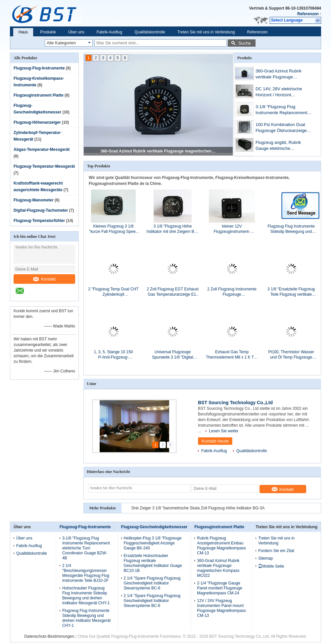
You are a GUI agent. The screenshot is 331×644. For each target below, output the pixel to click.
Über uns (76, 32)
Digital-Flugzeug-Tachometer (41, 210)
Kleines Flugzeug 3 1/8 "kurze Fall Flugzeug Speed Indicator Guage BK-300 (113, 229)
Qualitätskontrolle (150, 32)
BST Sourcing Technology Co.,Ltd (235, 403)
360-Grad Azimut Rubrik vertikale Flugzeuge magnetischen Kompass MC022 (159, 151)
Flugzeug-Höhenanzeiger (37, 122)
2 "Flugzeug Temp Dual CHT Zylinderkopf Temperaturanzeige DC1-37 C (113, 292)
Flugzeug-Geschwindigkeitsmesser (154, 527)
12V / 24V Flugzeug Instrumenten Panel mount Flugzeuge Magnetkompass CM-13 (221, 608)
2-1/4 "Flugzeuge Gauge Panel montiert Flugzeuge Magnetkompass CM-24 (220, 588)
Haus (23, 32)
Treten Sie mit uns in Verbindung (206, 32)
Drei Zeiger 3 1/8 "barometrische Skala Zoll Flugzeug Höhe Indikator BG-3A (198, 508)
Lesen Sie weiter (224, 431)
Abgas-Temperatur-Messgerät (42, 150)
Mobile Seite (271, 566)
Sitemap (265, 558)
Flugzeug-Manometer (34, 200)
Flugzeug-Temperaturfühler (39, 221)
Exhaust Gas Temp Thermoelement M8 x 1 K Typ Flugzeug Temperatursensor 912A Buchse (232, 355)
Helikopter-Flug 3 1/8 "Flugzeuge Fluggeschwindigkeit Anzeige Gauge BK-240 (153, 543)
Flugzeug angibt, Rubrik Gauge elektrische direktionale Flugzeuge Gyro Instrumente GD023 (283, 146)
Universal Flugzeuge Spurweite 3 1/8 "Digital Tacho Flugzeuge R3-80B (173, 355)
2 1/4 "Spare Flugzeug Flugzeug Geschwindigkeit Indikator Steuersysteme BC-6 (152, 583)
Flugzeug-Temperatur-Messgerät (44, 166)
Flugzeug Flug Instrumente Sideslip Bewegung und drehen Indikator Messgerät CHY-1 (291, 229)
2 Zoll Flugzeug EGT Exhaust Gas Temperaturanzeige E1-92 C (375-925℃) (173, 292)
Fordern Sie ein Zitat (276, 551)
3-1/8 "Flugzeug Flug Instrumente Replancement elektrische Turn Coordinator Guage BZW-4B (283, 110)
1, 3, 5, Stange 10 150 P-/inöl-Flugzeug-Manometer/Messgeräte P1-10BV (113, 355)
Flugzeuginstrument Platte (39, 95)
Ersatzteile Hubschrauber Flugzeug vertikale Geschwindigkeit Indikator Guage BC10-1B (153, 563)
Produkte (48, 32)
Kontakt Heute (215, 441)
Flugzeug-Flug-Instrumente (39, 68)
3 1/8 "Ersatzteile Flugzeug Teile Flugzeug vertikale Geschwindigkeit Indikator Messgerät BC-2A (291, 292)
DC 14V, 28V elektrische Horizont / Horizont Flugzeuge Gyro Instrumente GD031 (283, 92)
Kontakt (44, 279)
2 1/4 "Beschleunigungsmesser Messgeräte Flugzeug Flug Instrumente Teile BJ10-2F (86, 573)
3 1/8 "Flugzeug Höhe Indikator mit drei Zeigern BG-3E (173, 229)
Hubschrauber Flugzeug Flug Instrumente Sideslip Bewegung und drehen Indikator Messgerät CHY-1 (86, 596)
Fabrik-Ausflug (109, 32)
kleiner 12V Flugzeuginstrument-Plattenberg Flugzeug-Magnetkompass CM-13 (232, 229)
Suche (245, 43)
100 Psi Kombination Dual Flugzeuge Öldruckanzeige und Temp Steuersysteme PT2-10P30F (281, 128)
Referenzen (308, 14)
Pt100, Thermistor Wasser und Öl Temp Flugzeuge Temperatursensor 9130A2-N (291, 355)
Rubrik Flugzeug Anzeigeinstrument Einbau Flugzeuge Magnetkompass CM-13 (221, 546)
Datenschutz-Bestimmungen (49, 636)
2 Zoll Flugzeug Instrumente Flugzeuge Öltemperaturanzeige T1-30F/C (232, 292)
